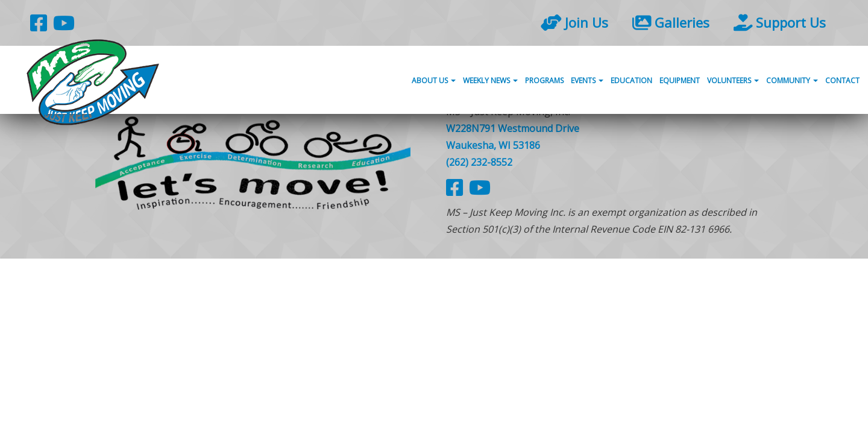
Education (631, 80)
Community (792, 80)
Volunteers (733, 80)
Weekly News (490, 80)
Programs (544, 80)
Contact (842, 80)
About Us (434, 80)
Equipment (680, 80)
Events (587, 80)
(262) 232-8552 (479, 162)
